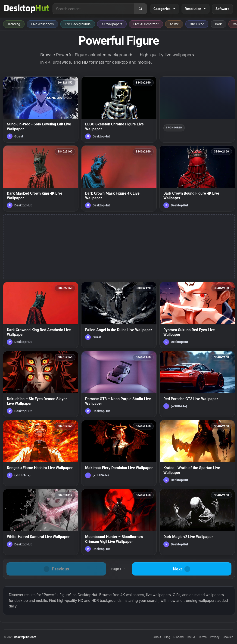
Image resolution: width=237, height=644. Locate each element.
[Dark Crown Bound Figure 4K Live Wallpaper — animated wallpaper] (197, 178)
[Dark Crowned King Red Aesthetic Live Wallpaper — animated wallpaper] (41, 315)
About (157, 637)
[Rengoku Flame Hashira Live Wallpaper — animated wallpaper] (41, 453)
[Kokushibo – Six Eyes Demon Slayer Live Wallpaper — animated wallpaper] (41, 384)
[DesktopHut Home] (27, 9)
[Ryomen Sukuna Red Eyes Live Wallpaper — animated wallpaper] (197, 315)
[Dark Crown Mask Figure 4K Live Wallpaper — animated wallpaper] (119, 178)
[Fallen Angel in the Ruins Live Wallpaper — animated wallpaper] (119, 315)
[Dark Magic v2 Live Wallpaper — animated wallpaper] (197, 522)
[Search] (140, 9)
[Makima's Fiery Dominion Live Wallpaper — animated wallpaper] (119, 453)
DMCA (191, 637)
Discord (178, 637)
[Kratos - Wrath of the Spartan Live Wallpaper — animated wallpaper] (197, 453)
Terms (203, 637)
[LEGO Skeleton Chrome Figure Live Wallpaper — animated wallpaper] (119, 109)
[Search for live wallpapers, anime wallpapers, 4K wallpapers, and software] (94, 9)
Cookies (228, 637)
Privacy (215, 637)
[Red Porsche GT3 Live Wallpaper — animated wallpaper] (197, 384)
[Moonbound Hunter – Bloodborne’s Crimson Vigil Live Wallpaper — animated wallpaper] (119, 522)
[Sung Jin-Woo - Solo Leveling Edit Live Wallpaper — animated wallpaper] (41, 109)
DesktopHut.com (25, 637)
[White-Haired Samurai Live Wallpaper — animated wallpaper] (41, 522)
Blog (167, 637)
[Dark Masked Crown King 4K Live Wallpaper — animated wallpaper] (41, 178)
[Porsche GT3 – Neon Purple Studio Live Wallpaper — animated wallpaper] (119, 384)
